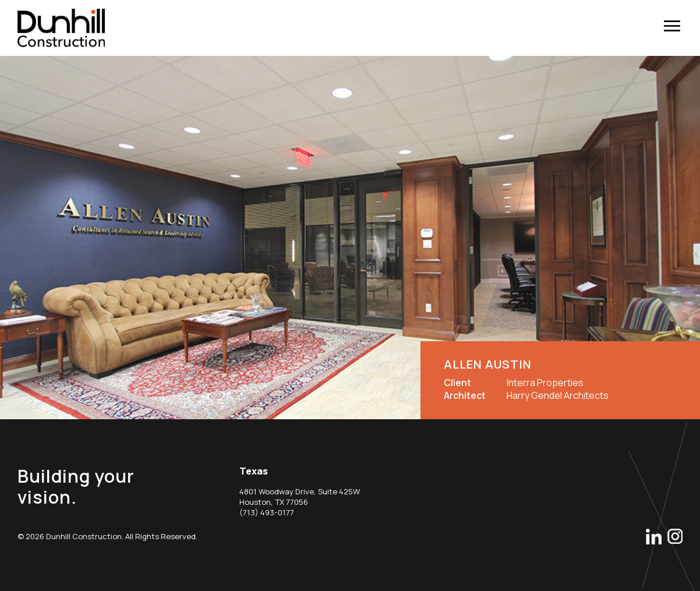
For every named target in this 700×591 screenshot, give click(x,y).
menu (672, 26)
